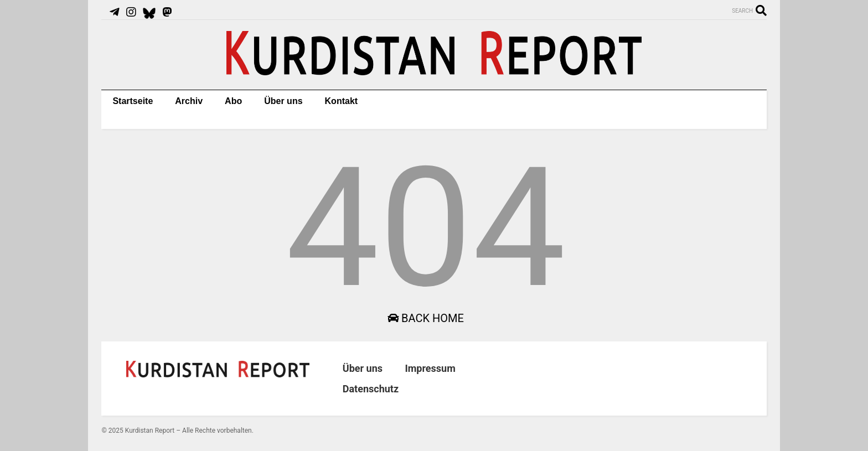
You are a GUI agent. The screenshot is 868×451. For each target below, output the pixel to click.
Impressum (430, 368)
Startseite (133, 101)
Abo (233, 101)
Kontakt (342, 101)
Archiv (189, 101)
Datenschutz (371, 389)
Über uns (283, 101)
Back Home (426, 318)
